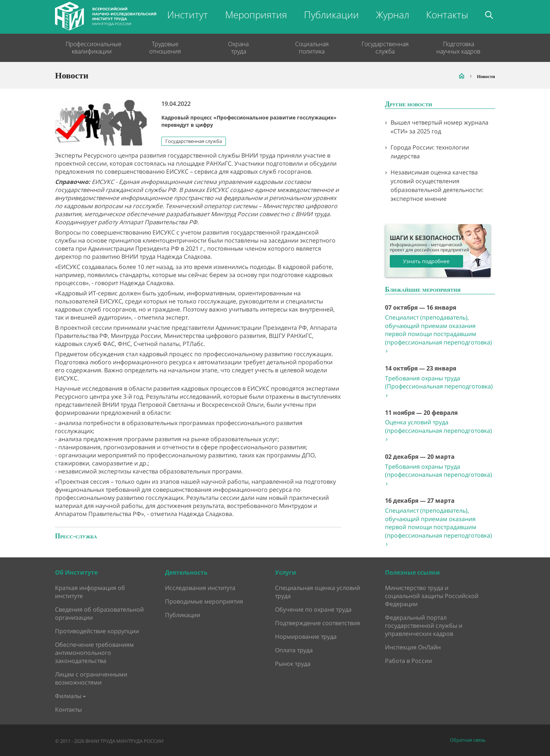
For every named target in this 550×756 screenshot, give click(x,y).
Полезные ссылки (412, 572)
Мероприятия (256, 15)
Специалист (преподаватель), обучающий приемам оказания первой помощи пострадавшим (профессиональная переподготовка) (439, 334)
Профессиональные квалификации (92, 48)
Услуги (286, 572)
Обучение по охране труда (313, 609)
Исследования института (200, 588)
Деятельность (186, 572)
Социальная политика (312, 48)
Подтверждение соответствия (318, 623)
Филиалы (68, 696)
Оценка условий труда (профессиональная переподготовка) (439, 431)
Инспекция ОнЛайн (413, 647)
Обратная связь (468, 740)
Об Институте (76, 572)
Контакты (447, 15)
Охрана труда (238, 48)
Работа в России (408, 661)
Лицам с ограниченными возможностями (91, 678)
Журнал (393, 15)
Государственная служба (385, 48)
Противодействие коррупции (97, 631)
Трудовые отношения (165, 48)
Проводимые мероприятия (204, 601)
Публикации (331, 15)
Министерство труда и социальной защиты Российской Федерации (432, 596)
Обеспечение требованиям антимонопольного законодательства (94, 653)
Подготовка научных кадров (458, 48)
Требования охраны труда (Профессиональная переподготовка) (439, 387)
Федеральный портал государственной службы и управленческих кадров (424, 626)
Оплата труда (294, 650)
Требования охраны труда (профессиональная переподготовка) (439, 475)
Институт (188, 15)
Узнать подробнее (426, 261)
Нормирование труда (306, 637)
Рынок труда (293, 664)
